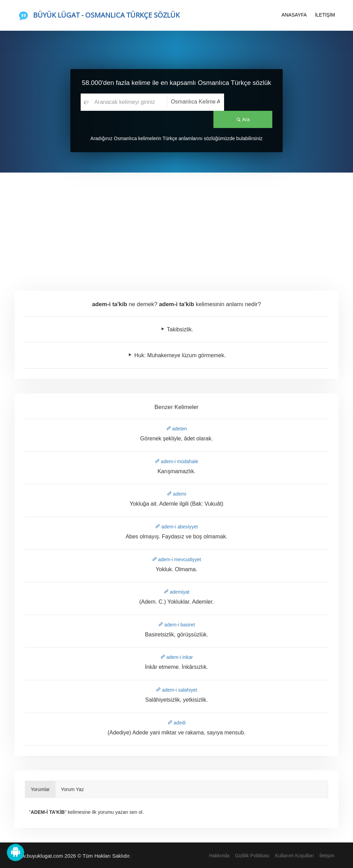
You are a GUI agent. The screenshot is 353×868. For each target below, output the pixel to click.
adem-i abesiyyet (176, 527)
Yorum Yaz (73, 789)
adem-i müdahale (176, 461)
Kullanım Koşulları (295, 856)
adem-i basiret (177, 625)
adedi (176, 723)
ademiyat (177, 592)
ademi (176, 494)
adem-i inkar (177, 657)
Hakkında (219, 856)
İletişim (327, 856)
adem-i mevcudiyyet (176, 559)
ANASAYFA (294, 15)
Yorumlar (40, 789)
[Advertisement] (176, 224)
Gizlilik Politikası (252, 856)
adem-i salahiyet (176, 690)
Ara (248, 102)
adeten (177, 429)
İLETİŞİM (325, 15)
